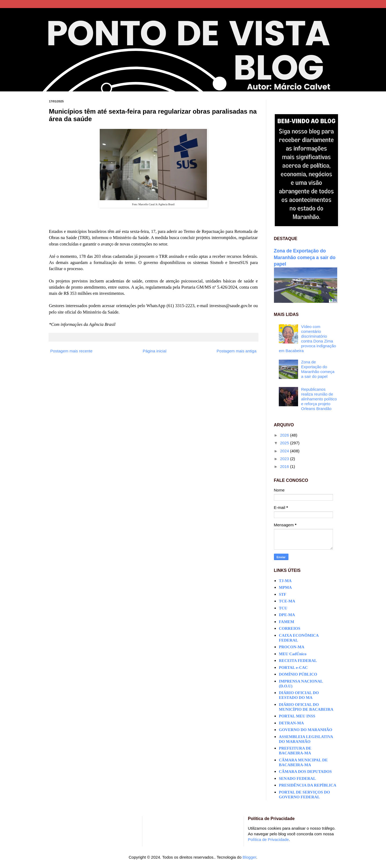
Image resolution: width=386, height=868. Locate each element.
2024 (285, 451)
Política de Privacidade (268, 839)
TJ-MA (285, 581)
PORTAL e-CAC (293, 668)
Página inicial (154, 351)
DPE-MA (287, 615)
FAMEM (286, 622)
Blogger (249, 857)
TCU (283, 608)
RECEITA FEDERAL (298, 661)
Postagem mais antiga (236, 351)
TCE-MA (287, 601)
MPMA (285, 587)
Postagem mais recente (72, 351)
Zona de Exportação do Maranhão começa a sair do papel (305, 257)
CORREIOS (289, 628)
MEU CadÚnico (293, 654)
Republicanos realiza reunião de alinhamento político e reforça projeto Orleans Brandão (319, 399)
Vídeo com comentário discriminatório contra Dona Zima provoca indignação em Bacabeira (307, 339)
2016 (285, 466)
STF (283, 594)
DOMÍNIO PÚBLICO (298, 674)
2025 (285, 443)
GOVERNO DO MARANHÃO (305, 730)
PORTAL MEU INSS (297, 716)
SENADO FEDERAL (297, 778)
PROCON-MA (292, 647)
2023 (285, 459)
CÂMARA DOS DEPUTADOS (305, 772)
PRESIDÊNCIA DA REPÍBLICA (307, 785)
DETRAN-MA (291, 723)
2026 (285, 435)
